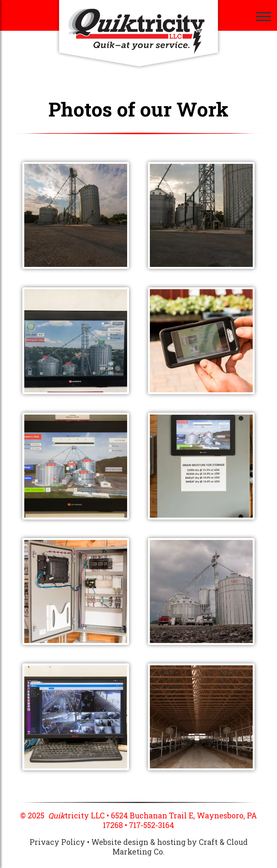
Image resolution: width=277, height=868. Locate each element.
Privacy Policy (57, 842)
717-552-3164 (152, 825)
